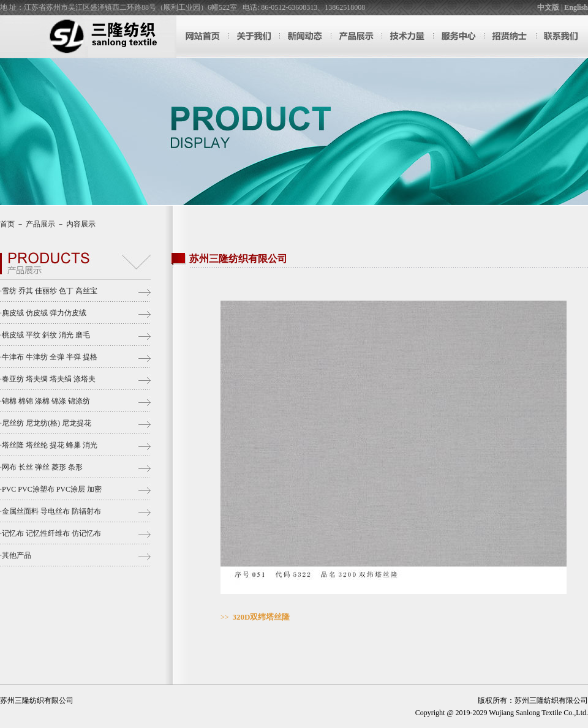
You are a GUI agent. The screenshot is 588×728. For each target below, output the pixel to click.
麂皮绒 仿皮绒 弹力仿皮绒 (44, 313)
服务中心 (459, 36)
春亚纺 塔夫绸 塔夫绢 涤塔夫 (49, 379)
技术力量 (408, 36)
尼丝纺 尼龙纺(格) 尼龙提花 (47, 423)
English (576, 7)
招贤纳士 (511, 36)
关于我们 (254, 36)
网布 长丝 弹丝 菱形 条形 (42, 467)
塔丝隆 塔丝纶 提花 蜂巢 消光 (50, 445)
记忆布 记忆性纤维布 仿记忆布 (51, 533)
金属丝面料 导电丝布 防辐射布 (51, 511)
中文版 (548, 7)
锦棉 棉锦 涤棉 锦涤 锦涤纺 (46, 401)
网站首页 (202, 36)
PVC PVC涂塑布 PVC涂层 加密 (52, 489)
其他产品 (17, 555)
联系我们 (562, 36)
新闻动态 (305, 36)
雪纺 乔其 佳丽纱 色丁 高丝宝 (50, 291)
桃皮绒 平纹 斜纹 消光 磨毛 (46, 335)
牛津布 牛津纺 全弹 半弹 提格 (50, 357)
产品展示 (356, 36)
